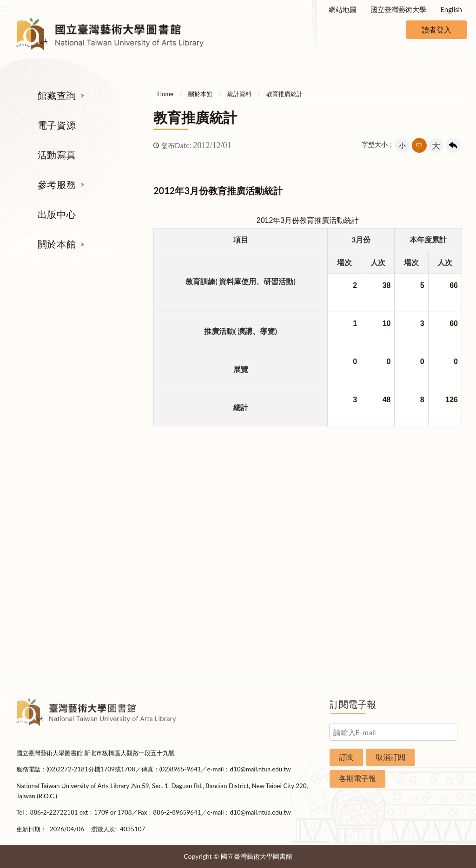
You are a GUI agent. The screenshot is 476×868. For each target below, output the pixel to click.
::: (5, 8)
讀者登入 (436, 29)
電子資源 (57, 125)
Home (165, 94)
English (451, 9)
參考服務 (57, 184)
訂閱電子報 (353, 704)
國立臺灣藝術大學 (398, 9)
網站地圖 (343, 9)
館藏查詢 (57, 95)
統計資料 (239, 94)
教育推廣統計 (284, 94)
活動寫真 (57, 155)
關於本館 (57, 244)
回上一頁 (453, 145)
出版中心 (57, 214)
